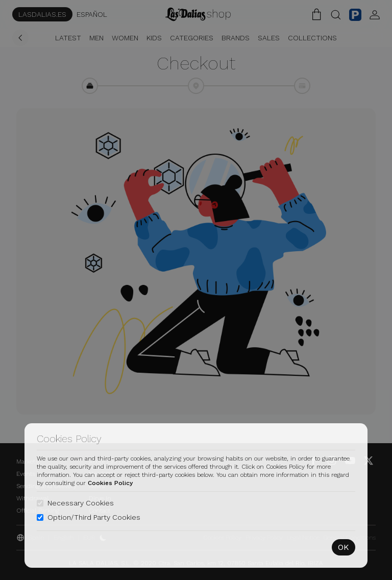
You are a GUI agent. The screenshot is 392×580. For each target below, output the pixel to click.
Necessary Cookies (81, 503)
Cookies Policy (110, 483)
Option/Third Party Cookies (94, 517)
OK (344, 547)
